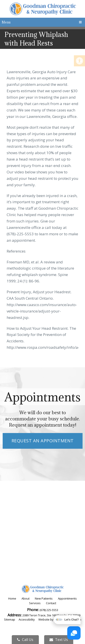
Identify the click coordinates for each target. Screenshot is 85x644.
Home (12, 598)
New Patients (44, 598)
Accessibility (27, 619)
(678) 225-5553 (49, 610)
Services (35, 603)
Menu (6, 22)
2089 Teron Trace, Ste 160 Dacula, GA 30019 (51, 615)
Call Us (25, 640)
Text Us (59, 640)
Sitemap (10, 619)
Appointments (67, 598)
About (26, 598)
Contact (51, 603)
